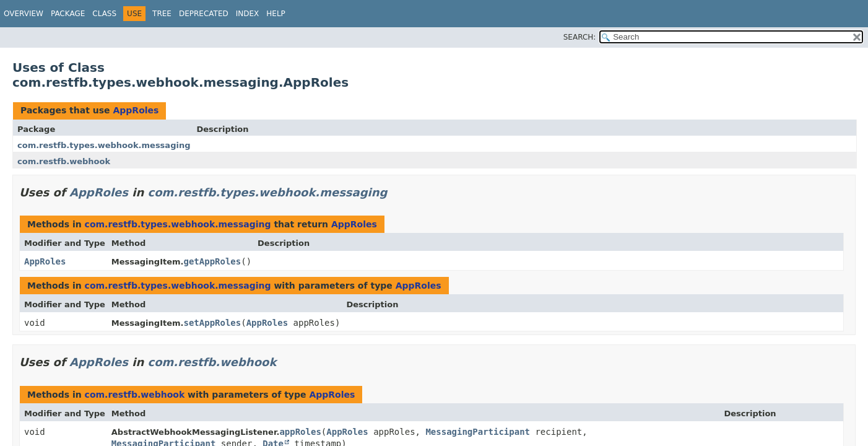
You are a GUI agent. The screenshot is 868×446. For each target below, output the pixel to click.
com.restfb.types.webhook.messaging (104, 145)
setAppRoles (213, 323)
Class (104, 14)
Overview (24, 14)
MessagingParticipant (478, 432)
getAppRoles (213, 261)
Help (276, 14)
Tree (162, 14)
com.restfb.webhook (64, 161)
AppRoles (136, 110)
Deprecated (204, 14)
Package (68, 14)
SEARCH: (580, 37)
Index (248, 14)
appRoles (300, 432)
